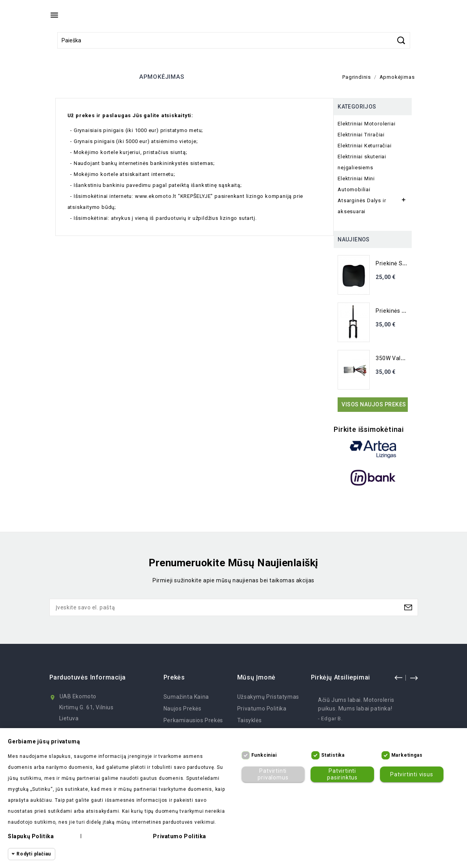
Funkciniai (264, 755)
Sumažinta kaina (186, 697)
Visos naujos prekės (374, 404)
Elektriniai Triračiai (361, 135)
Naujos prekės (183, 709)
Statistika (333, 755)
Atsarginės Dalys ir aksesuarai (362, 206)
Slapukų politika (31, 836)
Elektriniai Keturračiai (364, 146)
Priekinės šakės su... (403, 311)
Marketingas (407, 755)
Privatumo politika (262, 709)
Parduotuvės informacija (88, 677)
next (414, 678)
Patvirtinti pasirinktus (342, 774)
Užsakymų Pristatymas (268, 697)
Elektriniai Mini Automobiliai (356, 184)
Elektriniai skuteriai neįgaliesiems (362, 162)
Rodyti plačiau (34, 854)
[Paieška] (234, 40)
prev (398, 678)
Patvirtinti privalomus (273, 774)
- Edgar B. (330, 719)
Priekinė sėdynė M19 (403, 263)
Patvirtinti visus (412, 774)
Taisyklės (249, 720)
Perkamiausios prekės (193, 720)
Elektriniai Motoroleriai (366, 124)
